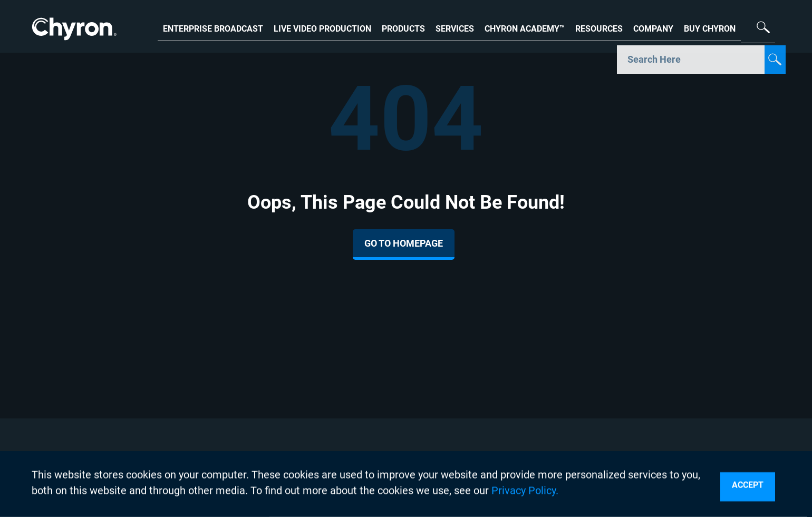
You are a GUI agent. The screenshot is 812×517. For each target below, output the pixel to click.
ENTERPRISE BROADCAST (213, 28)
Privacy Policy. (525, 491)
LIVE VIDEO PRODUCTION (322, 28)
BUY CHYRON (710, 28)
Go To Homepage (404, 243)
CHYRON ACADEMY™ (525, 28)
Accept (748, 485)
